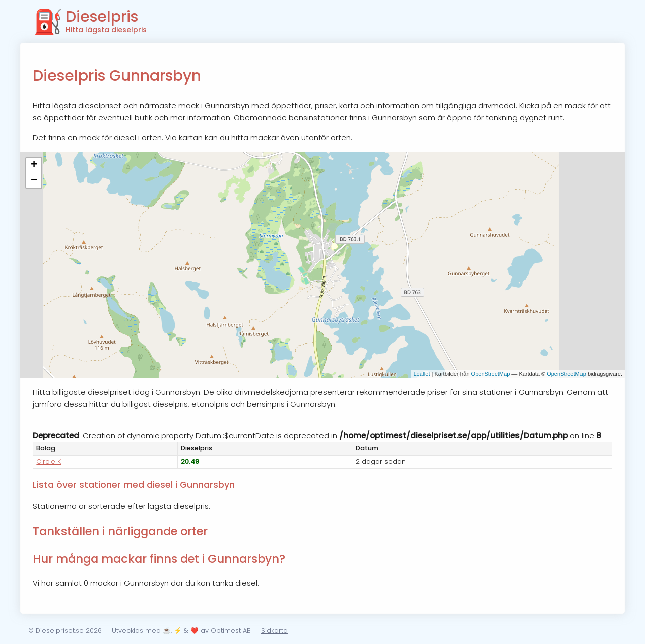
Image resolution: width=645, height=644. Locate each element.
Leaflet (422, 374)
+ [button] (34, 165)
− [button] (34, 181)
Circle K (49, 461)
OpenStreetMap (491, 374)
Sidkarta (274, 631)
